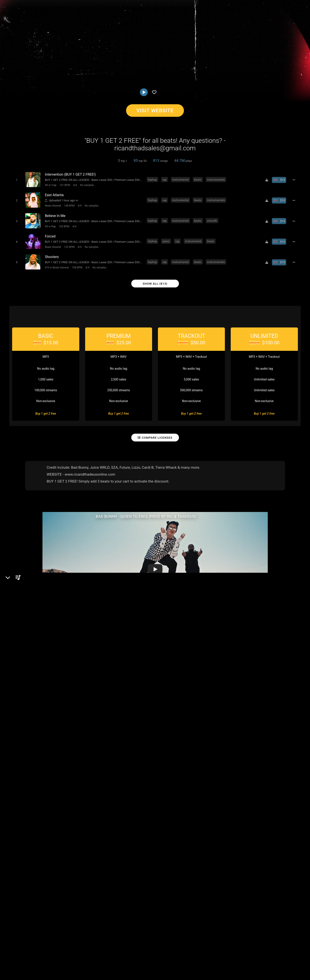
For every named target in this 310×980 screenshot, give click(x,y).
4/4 (74, 185)
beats (199, 179)
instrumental (181, 179)
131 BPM (64, 185)
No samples (86, 185)
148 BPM (68, 205)
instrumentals (217, 179)
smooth (213, 219)
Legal (117, 954)
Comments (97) (242, 646)
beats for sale (81, 760)
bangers (119, 760)
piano (167, 238)
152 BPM (68, 244)
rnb (97, 760)
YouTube (22, 696)
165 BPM (63, 224)
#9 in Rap (49, 224)
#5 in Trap (50, 185)
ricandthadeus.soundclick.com (39, 672)
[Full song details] (295, 180)
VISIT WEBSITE (155, 111)
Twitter (21, 690)
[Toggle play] (16, 180)
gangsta (42, 760)
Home (7, 954)
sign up (244, 717)
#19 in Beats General (56, 264)
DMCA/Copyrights (81, 954)
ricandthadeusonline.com (35, 678)
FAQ (18, 954)
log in (260, 717)
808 (107, 760)
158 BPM (76, 264)
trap (132, 760)
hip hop (16, 760)
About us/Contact (38, 954)
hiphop (153, 179)
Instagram (23, 684)
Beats (21, 661)
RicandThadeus (24, 646)
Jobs (59, 954)
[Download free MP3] (268, 180)
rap (165, 179)
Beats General (52, 205)
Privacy (103, 954)
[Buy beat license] (281, 180)
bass (29, 760)
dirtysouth (59, 760)
